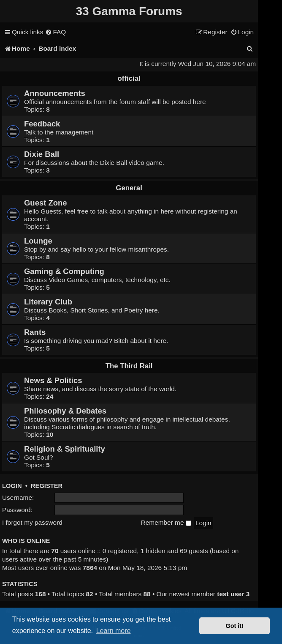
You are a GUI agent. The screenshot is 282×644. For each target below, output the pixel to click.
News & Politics (53, 380)
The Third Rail (129, 366)
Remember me (166, 522)
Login (12, 486)
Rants (35, 332)
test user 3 (233, 594)
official (129, 78)
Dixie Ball (42, 154)
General (129, 188)
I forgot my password (32, 522)
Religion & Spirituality (65, 449)
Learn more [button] (114, 631)
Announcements (55, 93)
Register (47, 486)
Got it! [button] (235, 626)
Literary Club (48, 302)
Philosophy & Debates (65, 411)
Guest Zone (46, 203)
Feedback (42, 124)
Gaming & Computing (64, 271)
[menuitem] (56, 32)
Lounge (38, 241)
